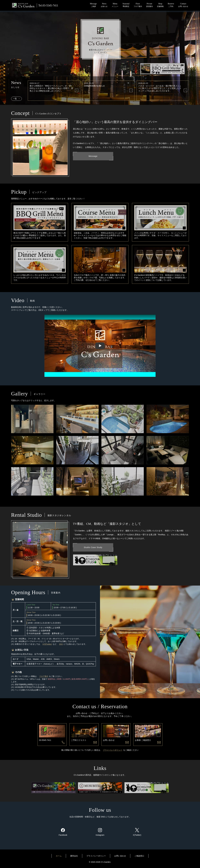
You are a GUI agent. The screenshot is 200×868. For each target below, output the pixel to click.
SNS (61, 644)
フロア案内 (44, 676)
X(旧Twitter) (47, 644)
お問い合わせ (120, 856)
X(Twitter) (137, 832)
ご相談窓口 (139, 856)
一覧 (15, 99)
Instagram (100, 832)
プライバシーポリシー (113, 750)
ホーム (59, 856)
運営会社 (74, 856)
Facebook (63, 832)
